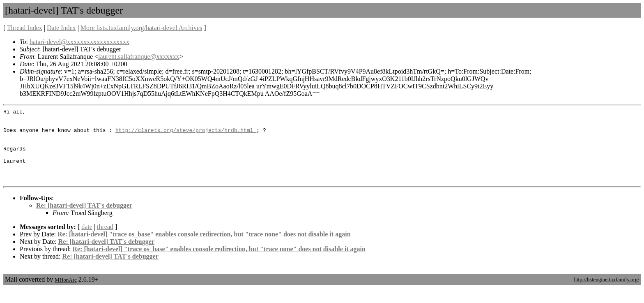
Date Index (61, 28)
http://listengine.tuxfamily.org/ (606, 294)
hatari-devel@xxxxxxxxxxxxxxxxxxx (79, 42)
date (87, 242)
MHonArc (66, 295)
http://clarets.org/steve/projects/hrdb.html (186, 135)
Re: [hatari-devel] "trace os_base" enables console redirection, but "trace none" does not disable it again (204, 249)
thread (105, 242)
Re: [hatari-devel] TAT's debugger (84, 220)
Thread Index (25, 28)
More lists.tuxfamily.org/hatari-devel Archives (141, 28)
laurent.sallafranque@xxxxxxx (139, 57)
